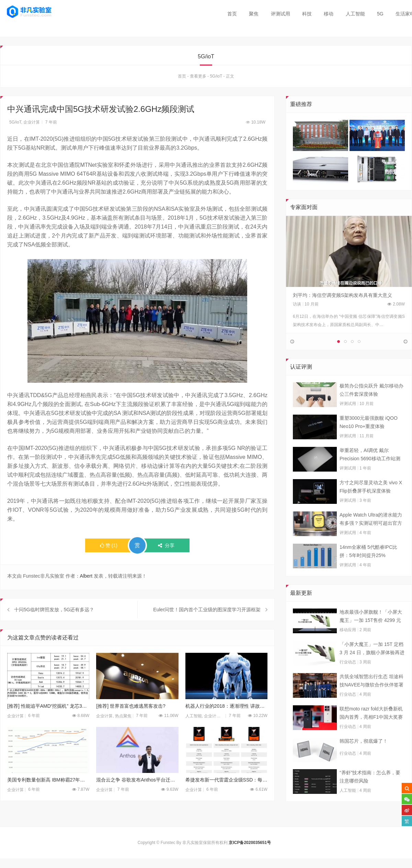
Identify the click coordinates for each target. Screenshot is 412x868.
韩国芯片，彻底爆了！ (364, 756)
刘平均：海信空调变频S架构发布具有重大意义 (342, 295)
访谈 (297, 304)
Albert (86, 576)
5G (380, 14)
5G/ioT (216, 77)
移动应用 (348, 645)
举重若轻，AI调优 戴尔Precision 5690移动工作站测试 (370, 471)
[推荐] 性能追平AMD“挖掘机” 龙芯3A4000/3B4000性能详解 (48, 721)
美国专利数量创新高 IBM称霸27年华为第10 (48, 796)
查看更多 (198, 77)
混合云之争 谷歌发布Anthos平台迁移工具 (137, 796)
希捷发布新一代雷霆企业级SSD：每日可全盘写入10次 (226, 796)
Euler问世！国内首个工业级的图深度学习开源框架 (207, 625)
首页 (232, 14)
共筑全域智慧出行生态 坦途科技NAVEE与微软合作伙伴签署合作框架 (371, 697)
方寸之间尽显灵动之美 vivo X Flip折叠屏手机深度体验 (371, 502)
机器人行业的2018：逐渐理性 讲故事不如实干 (226, 721)
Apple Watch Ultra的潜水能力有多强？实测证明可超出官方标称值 (371, 535)
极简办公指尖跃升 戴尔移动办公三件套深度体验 (371, 405)
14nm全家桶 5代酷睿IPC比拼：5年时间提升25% (368, 567)
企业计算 (32, 123)
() (109, 546)
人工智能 (355, 14)
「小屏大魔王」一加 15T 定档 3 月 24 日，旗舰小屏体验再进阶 (372, 664)
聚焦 (254, 14)
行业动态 (348, 678)
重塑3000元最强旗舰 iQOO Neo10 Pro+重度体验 (369, 438)
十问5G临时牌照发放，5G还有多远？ (54, 625)
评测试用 (281, 14)
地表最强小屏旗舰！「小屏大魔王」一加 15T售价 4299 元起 (371, 632)
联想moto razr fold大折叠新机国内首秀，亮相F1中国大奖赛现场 (371, 729)
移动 (329, 14)
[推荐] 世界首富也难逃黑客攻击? (131, 721)
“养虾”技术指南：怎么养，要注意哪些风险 (370, 792)
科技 (307, 14)
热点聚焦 (123, 731)
